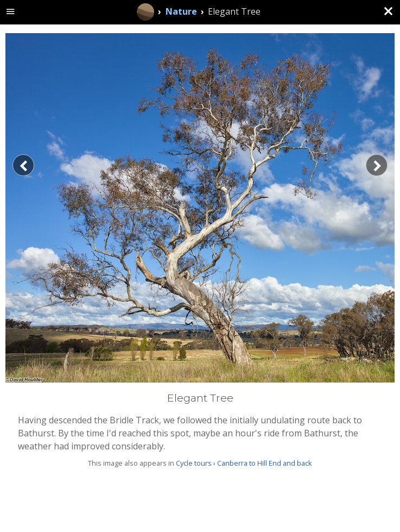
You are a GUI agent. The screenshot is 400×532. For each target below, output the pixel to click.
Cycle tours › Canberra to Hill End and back (244, 463)
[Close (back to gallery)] (388, 12)
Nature (181, 11)
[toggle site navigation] (11, 12)
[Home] (145, 12)
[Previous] (23, 165)
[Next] (377, 165)
